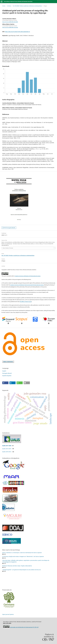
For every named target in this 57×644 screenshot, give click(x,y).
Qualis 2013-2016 (7, 449)
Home (4, 6)
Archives (9, 6)
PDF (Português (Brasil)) (9, 228)
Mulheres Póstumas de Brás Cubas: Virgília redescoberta (17, 566)
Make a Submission (8, 362)
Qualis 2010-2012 (7, 452)
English (4, 371)
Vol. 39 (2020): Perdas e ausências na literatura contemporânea (27, 6)
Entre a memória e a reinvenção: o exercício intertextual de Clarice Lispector (22, 553)
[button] (5, 383)
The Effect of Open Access (26, 302)
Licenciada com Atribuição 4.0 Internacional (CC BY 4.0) (24, 627)
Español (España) (7, 376)
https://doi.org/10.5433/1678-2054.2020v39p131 (18, 32)
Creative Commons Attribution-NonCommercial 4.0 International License (27, 285)
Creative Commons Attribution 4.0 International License (28, 276)
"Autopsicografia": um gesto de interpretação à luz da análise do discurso (22, 570)
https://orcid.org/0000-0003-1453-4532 (10, 27)
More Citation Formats (8, 248)
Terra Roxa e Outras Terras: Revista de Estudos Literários (18, 1)
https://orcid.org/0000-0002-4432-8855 (10, 22)
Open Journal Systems (8, 614)
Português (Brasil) (7, 373)
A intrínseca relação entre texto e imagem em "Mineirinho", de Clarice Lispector (23, 556)
